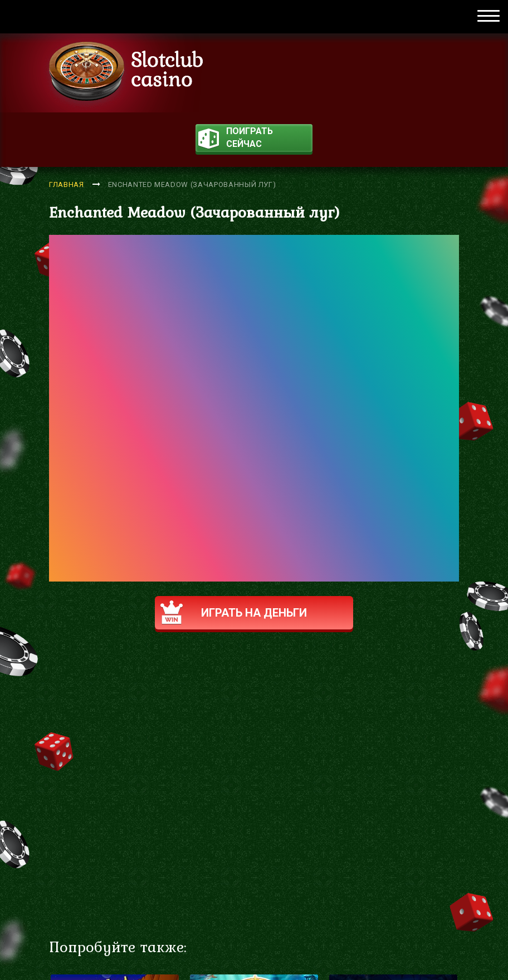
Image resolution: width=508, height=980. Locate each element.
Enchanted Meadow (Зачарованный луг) (192, 184)
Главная (67, 184)
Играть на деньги (234, 612)
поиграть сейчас (236, 139)
